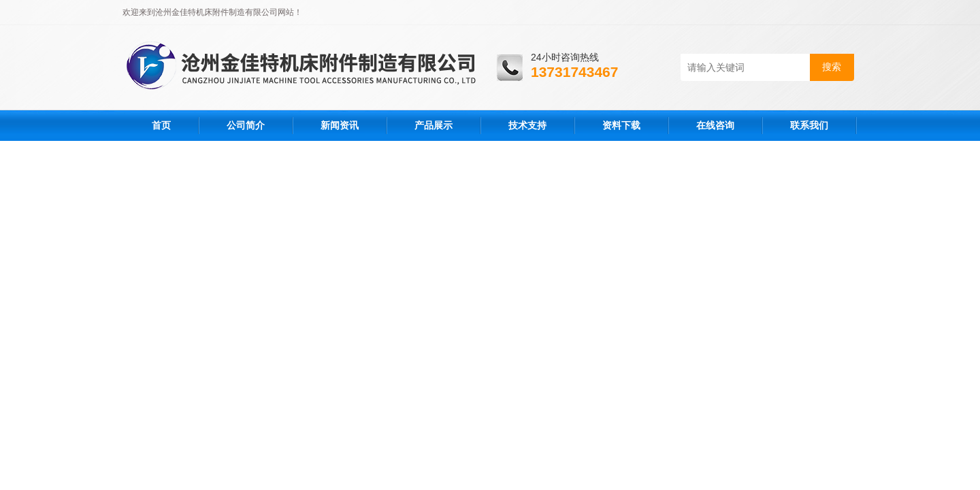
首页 (161, 125)
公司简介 (246, 125)
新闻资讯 (340, 125)
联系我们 (809, 125)
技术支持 (527, 125)
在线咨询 (715, 125)
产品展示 (434, 125)
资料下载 (621, 125)
